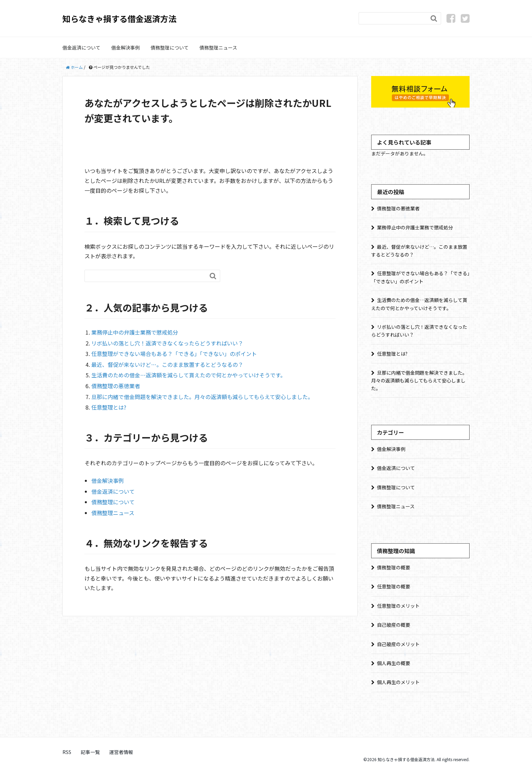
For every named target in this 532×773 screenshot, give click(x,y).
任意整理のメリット (398, 606)
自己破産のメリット (398, 644)
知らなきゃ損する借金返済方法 (119, 18)
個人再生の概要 (394, 663)
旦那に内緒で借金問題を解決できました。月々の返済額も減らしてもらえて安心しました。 (202, 397)
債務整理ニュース (218, 48)
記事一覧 (90, 752)
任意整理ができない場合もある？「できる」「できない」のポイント (174, 354)
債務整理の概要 (394, 567)
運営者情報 (121, 752)
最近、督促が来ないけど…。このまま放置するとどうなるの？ (167, 364)
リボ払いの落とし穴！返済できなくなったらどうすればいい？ (167, 343)
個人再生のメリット (398, 682)
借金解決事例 (126, 48)
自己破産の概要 (394, 625)
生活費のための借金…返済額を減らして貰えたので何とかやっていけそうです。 (188, 375)
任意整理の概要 (394, 586)
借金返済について (81, 48)
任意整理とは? (109, 407)
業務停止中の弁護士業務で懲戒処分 (135, 332)
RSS (67, 752)
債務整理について (170, 48)
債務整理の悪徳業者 (116, 386)
